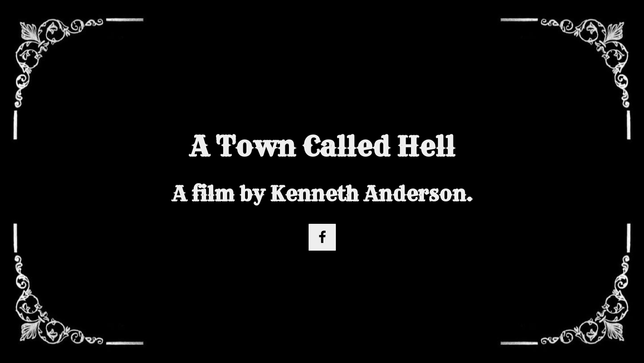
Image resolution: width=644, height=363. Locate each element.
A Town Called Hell (322, 147)
